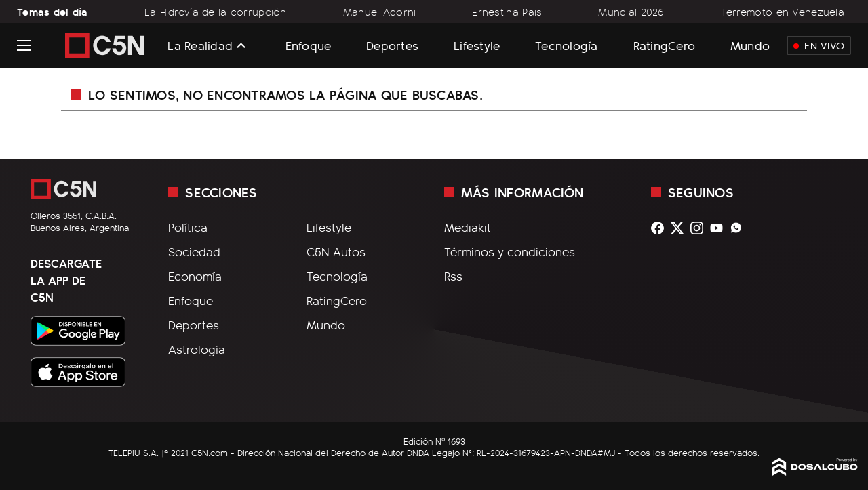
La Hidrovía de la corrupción (216, 12)
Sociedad (194, 251)
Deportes (392, 45)
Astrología (197, 349)
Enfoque (309, 45)
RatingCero (665, 45)
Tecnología (567, 45)
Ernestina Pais (507, 12)
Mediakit (468, 227)
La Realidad (200, 45)
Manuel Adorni (380, 12)
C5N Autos (336, 251)
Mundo (750, 45)
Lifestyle (477, 45)
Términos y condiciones (510, 251)
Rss (453, 276)
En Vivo (819, 45)
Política (188, 227)
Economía (195, 276)
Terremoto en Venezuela (783, 12)
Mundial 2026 (631, 12)
